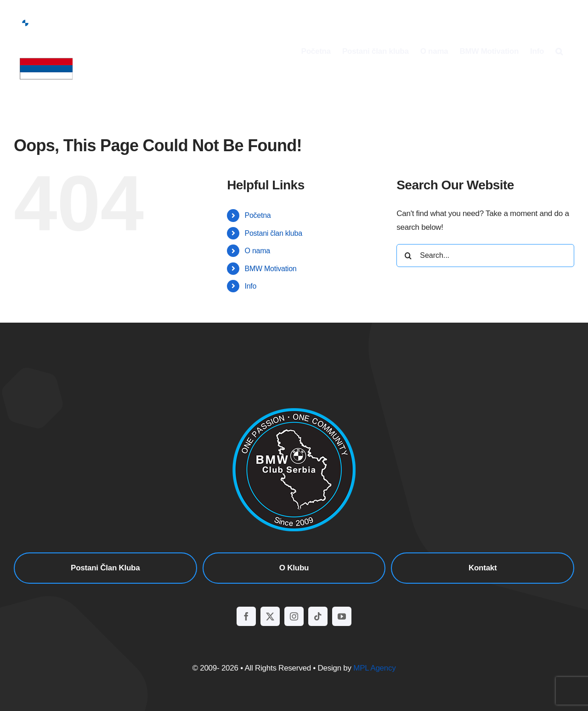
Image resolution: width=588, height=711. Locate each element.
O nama (257, 251)
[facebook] (246, 616)
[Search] (408, 256)
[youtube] (342, 616)
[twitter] (270, 616)
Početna (258, 215)
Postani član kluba (274, 233)
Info (251, 286)
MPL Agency (374, 668)
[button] (559, 51)
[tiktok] (318, 616)
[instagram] (294, 616)
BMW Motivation (271, 269)
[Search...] (485, 256)
